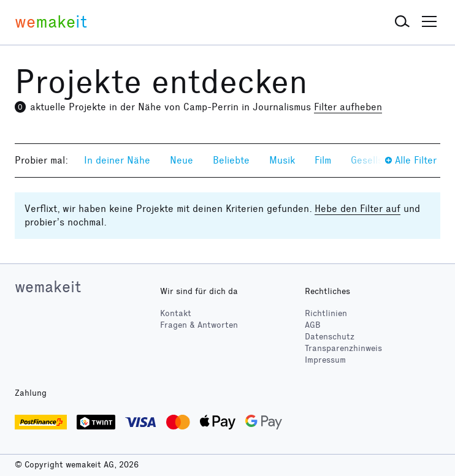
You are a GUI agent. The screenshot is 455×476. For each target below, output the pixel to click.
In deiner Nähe (117, 160)
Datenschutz (330, 337)
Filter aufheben (348, 107)
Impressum (325, 360)
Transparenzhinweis (343, 348)
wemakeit (48, 287)
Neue (182, 160)
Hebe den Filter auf (357, 209)
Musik (282, 160)
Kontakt (176, 313)
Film (323, 160)
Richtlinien (326, 313)
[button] (402, 22)
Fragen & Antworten (199, 325)
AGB (313, 325)
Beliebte (231, 160)
